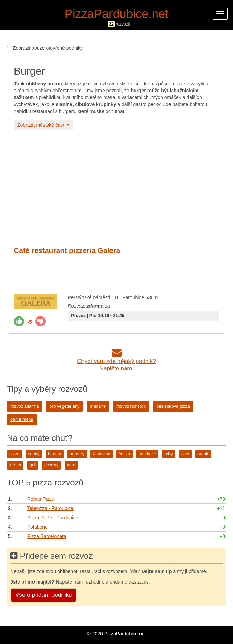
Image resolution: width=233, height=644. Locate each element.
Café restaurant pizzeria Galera (67, 250)
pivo (185, 454)
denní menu (22, 419)
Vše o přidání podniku (43, 595)
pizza (14, 454)
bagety (55, 454)
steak (203, 454)
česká (124, 454)
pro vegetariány (64, 406)
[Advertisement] (116, 184)
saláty (34, 454)
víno (71, 465)
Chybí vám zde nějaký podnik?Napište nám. (116, 361)
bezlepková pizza (173, 406)
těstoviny (101, 454)
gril (33, 465)
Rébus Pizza (41, 499)
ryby (168, 454)
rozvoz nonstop (131, 406)
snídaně (98, 406)
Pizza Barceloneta (47, 536)
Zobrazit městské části (43, 125)
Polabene (37, 527)
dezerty (51, 465)
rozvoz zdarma (25, 406)
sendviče (147, 454)
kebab (15, 465)
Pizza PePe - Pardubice (53, 518)
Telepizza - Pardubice (50, 508)
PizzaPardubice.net (117, 14)
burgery (77, 454)
